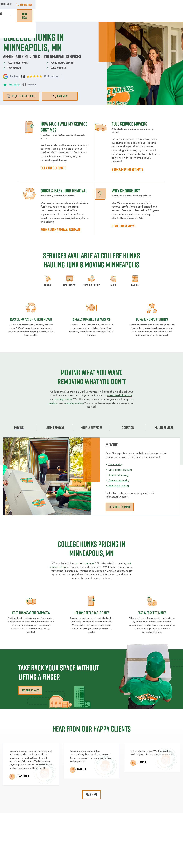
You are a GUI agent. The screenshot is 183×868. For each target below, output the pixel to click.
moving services (63, 399)
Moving (51, 16)
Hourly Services (108, 16)
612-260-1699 (174, 5)
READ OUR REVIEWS (123, 226)
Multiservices (164, 428)
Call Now (60, 96)
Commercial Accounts (62, 5)
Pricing (124, 16)
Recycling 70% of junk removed (31, 319)
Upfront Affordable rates (91, 613)
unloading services (77, 403)
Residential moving (120, 475)
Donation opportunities (152, 319)
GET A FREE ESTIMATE (53, 168)
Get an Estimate (30, 690)
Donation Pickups (86, 16)
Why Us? (137, 16)
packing (55, 403)
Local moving (116, 464)
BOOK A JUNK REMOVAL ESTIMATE (61, 230)
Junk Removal (66, 16)
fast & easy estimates (152, 613)
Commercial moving (120, 480)
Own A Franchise (121, 5)
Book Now (171, 16)
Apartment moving (120, 486)
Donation (128, 428)
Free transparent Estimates (31, 613)
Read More (92, 795)
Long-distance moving (122, 470)
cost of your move (84, 563)
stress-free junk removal (120, 395)
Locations (85, 5)
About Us (101, 5)
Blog (148, 16)
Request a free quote (21, 96)
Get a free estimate (120, 507)
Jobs (41, 5)
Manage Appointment (147, 5)
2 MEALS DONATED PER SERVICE (91, 319)
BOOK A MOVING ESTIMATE (127, 169)
